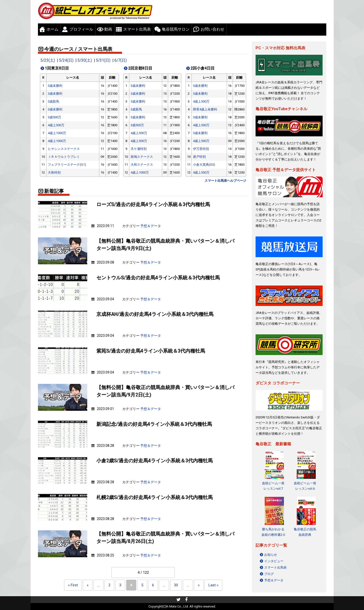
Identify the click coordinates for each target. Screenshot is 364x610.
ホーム (52, 29)
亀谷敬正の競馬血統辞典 (305, 532)
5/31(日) (103, 60)
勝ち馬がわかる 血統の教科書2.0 (273, 532)
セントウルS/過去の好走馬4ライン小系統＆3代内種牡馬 (158, 278)
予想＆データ (151, 226)
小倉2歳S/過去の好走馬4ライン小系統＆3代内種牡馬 (155, 461)
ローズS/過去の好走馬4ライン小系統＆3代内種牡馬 (153, 205)
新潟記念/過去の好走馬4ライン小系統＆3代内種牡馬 (154, 424)
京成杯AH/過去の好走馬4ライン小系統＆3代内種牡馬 (155, 314)
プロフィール (81, 29)
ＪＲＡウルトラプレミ (64, 157)
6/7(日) (121, 60)
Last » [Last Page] (213, 585)
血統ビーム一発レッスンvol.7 (273, 486)
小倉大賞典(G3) (204, 165)
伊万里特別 (201, 149)
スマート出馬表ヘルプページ (225, 181)
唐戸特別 (199, 157)
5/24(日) (66, 60)
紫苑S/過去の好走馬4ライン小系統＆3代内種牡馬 (151, 351)
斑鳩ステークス (142, 157)
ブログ (269, 574)
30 (176, 585)
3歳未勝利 (55, 86)
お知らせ (271, 555)
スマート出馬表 (137, 29)
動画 (108, 29)
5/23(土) (48, 60)
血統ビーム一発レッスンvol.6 (305, 486)
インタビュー (274, 561)
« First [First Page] (73, 585)
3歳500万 (54, 117)
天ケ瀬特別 (139, 149)
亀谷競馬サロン (176, 29)
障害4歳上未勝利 (205, 109)
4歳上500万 (56, 125)
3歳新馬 (53, 101)
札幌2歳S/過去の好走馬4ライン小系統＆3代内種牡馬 (155, 497)
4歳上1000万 (57, 133)
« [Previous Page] (88, 585)
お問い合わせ (212, 29)
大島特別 (54, 172)
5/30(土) (85, 60)
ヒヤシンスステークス (64, 149)
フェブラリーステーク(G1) (67, 165)
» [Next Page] (199, 585)
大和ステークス (142, 165)
